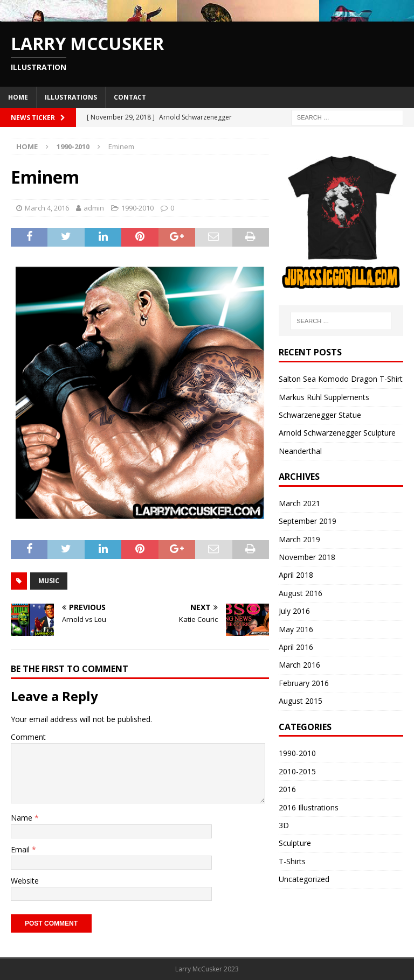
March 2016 (299, 665)
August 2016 (301, 593)
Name (23, 818)
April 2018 (296, 575)
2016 (287, 789)
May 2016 (296, 629)
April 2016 (296, 647)
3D (284, 825)
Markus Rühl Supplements (324, 397)
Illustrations (71, 97)
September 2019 (308, 521)
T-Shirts (292, 861)
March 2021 (299, 503)
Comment (28, 737)
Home (18, 97)
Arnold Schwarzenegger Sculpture (337, 433)
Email (21, 849)
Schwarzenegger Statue (320, 415)
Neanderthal (300, 451)
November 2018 (307, 557)
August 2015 (301, 701)
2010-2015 (297, 771)
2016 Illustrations (309, 807)
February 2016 (304, 683)
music (49, 581)
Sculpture (295, 843)
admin (94, 208)
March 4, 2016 (47, 208)
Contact (130, 97)
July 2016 (294, 611)
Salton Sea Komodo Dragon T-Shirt (341, 379)
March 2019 (299, 539)
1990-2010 (137, 208)
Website (25, 881)
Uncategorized (304, 879)
